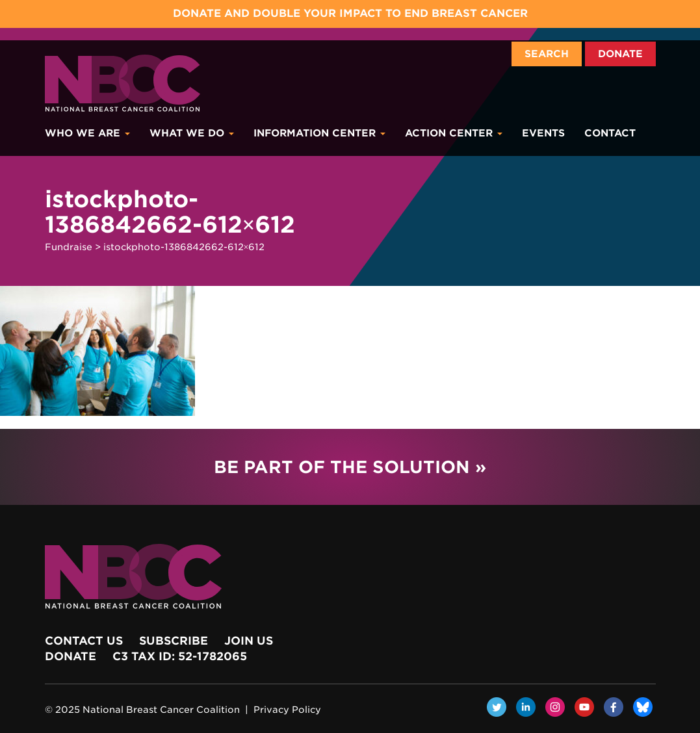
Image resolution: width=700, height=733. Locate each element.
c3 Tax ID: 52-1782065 (180, 656)
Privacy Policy (287, 710)
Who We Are (87, 133)
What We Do (192, 133)
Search (547, 54)
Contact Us (84, 641)
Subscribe (174, 641)
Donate (620, 54)
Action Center (454, 133)
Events (543, 133)
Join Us (249, 641)
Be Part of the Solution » (350, 467)
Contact (610, 133)
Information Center (319, 133)
